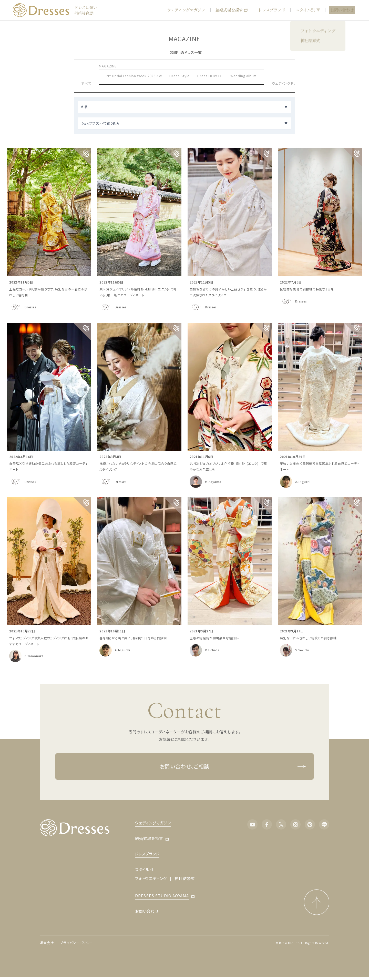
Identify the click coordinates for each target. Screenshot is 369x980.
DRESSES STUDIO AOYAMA (162, 896)
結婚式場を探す (232, 10)
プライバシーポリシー (76, 943)
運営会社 (47, 943)
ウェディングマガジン (186, 10)
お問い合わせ (342, 10)
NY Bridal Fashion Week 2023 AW (134, 76)
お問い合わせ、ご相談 (233, 766)
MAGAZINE (108, 66)
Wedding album (243, 76)
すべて (86, 83)
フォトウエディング (151, 878)
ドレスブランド (271, 10)
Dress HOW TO (210, 76)
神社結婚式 (185, 878)
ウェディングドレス (286, 83)
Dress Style (180, 76)
